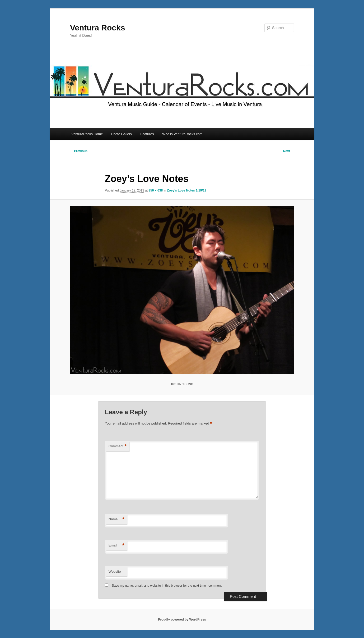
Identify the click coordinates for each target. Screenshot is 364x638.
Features (147, 134)
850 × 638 (156, 190)
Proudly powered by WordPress (182, 619)
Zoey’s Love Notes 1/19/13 (187, 190)
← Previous (79, 151)
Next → (289, 151)
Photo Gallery (122, 134)
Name (116, 519)
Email (116, 546)
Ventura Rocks (97, 28)
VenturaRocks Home (87, 134)
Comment (118, 446)
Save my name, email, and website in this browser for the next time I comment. (167, 586)
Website (115, 571)
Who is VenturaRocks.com (182, 134)
